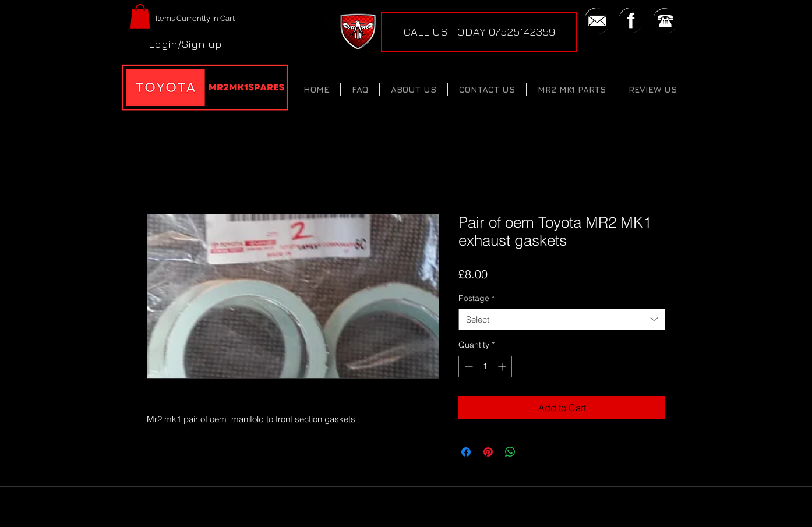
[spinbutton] (485, 367)
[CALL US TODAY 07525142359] (479, 32)
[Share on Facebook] (466, 452)
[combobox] (562, 320)
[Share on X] (532, 452)
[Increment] (503, 367)
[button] (140, 16)
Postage (476, 298)
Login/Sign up (185, 44)
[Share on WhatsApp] (510, 452)
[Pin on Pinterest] (488, 452)
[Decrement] (467, 367)
